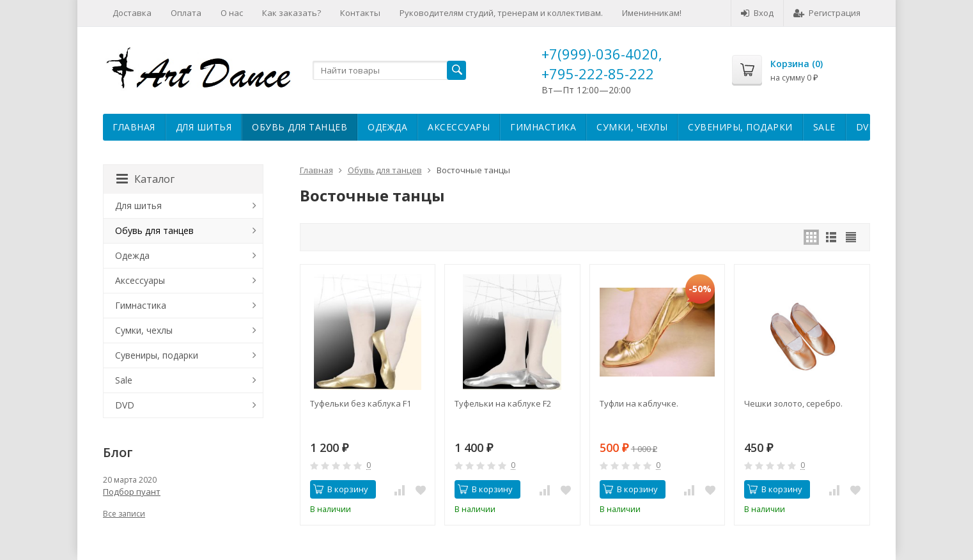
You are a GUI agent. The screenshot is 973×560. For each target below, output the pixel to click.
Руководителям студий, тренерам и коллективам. (501, 13)
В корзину (341, 489)
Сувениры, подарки (740, 127)
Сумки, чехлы (632, 127)
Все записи (124, 514)
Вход (757, 13)
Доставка (132, 13)
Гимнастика (543, 127)
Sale (824, 127)
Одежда (387, 127)
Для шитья (204, 127)
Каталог (145, 179)
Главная (134, 127)
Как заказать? (292, 13)
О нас (232, 13)
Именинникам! (652, 13)
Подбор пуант (132, 492)
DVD (866, 127)
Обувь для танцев (300, 127)
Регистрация (827, 13)
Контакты (360, 13)
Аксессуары (459, 127)
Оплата (186, 13)
